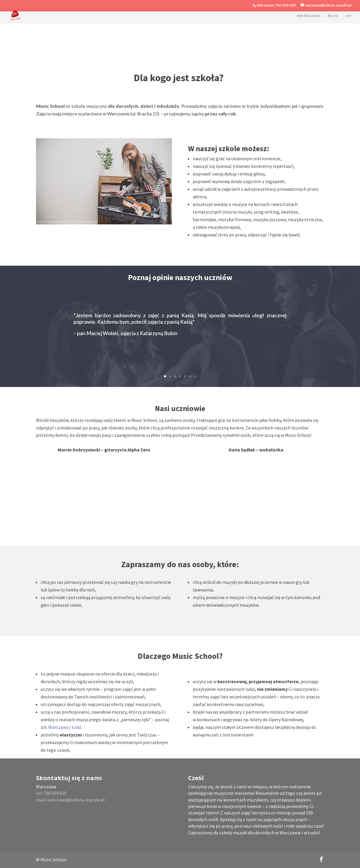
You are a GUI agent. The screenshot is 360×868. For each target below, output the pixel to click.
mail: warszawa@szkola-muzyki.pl (70, 800)
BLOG (333, 16)
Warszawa (59, 727)
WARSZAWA (309, 16)
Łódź (77, 727)
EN (349, 16)
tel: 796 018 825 (51, 793)
